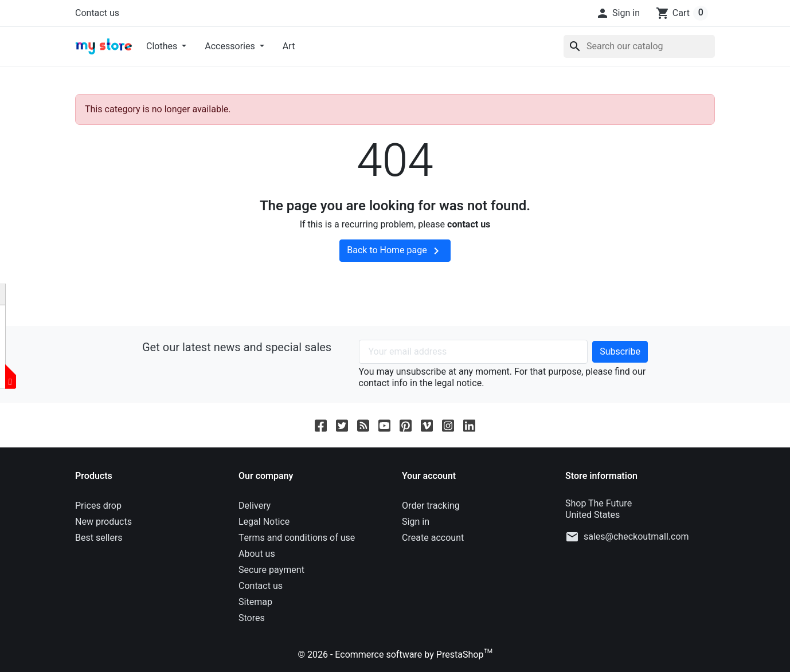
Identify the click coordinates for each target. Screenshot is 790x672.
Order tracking (431, 506)
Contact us (97, 13)
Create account (433, 538)
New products (103, 522)
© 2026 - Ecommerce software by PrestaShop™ (395, 655)
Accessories (231, 46)
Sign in (416, 522)
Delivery (255, 506)
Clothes (163, 46)
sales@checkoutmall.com (636, 537)
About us (257, 554)
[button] (618, 13)
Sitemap (255, 602)
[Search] (639, 46)
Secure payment (271, 570)
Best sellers (99, 538)
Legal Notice (264, 522)
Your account (429, 476)
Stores (252, 618)
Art (289, 46)
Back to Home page (395, 251)
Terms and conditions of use (297, 538)
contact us (469, 225)
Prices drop (98, 506)
